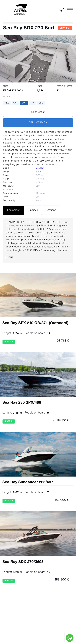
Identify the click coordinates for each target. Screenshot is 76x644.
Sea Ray (40, 168)
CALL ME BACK (38, 123)
